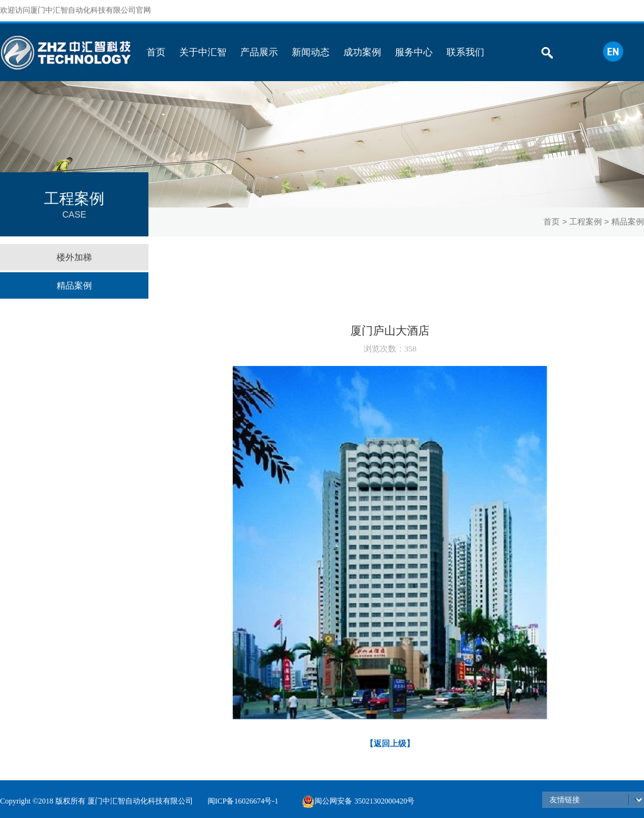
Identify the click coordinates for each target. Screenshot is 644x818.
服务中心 (414, 52)
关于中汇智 (203, 52)
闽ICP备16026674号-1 (243, 801)
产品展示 (259, 52)
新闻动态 (311, 52)
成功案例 (362, 52)
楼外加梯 (74, 257)
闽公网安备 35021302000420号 (358, 801)
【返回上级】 (390, 743)
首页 (156, 52)
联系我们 (465, 52)
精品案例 (74, 285)
